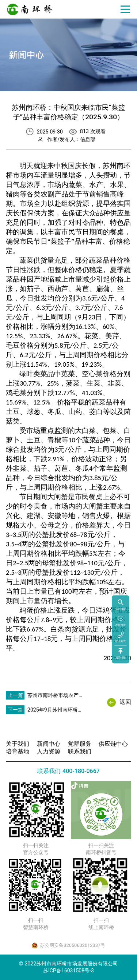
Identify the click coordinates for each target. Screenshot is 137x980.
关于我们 (18, 744)
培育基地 (18, 751)
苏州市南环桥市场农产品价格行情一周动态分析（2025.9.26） (56, 697)
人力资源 (49, 751)
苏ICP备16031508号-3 (68, 971)
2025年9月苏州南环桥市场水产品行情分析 (55, 712)
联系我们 (80, 751)
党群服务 (80, 744)
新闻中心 (49, 744)
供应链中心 (113, 744)
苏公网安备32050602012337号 (73, 945)
